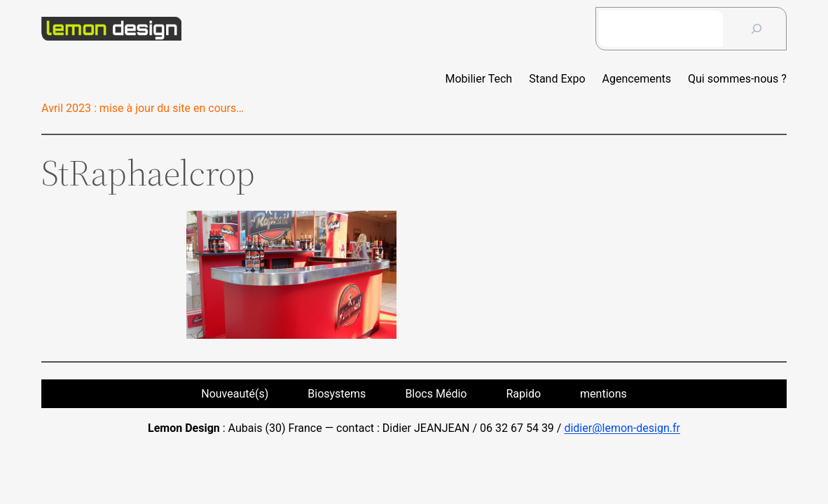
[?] (757, 29)
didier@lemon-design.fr (622, 428)
